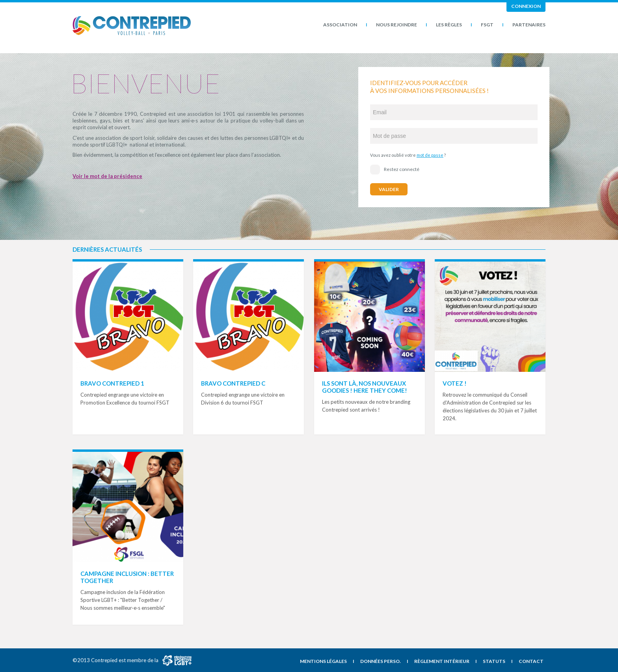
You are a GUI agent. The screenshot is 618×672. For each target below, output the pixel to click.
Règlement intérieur (442, 661)
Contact (531, 661)
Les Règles (449, 25)
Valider (389, 189)
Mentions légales (323, 661)
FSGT (487, 25)
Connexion (526, 6)
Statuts (494, 661)
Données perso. (381, 661)
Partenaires (529, 25)
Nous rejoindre (396, 25)
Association (340, 25)
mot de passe (430, 155)
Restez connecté (395, 170)
